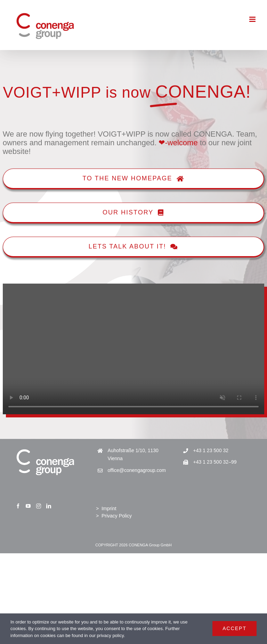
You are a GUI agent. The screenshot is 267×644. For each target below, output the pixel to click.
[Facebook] (18, 506)
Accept (234, 628)
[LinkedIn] (49, 506)
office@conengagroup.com (137, 470)
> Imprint (106, 508)
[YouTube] (28, 506)
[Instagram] (39, 506)
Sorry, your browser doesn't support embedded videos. (133, 349)
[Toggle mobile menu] (253, 19)
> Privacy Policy (114, 516)
